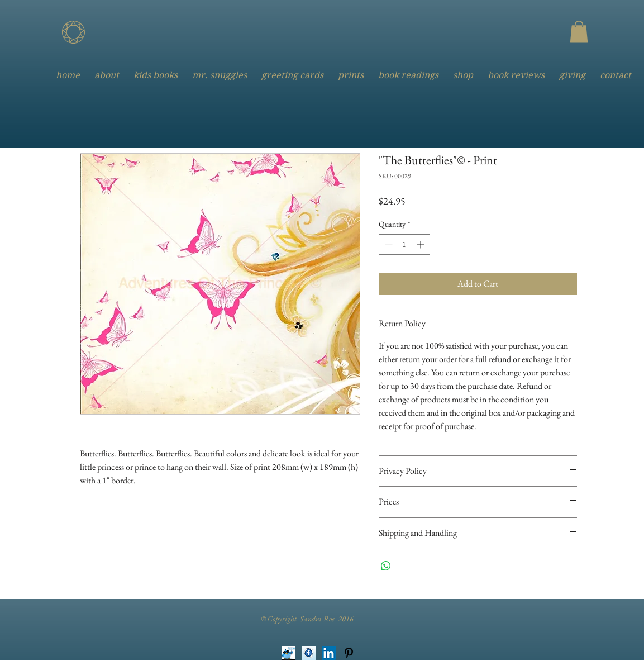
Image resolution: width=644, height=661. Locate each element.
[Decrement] (387, 244)
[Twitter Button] (288, 653)
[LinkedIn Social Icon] (329, 653)
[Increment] (421, 244)
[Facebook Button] (309, 653)
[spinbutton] (404, 244)
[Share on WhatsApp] (386, 566)
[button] (579, 32)
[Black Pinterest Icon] (349, 653)
